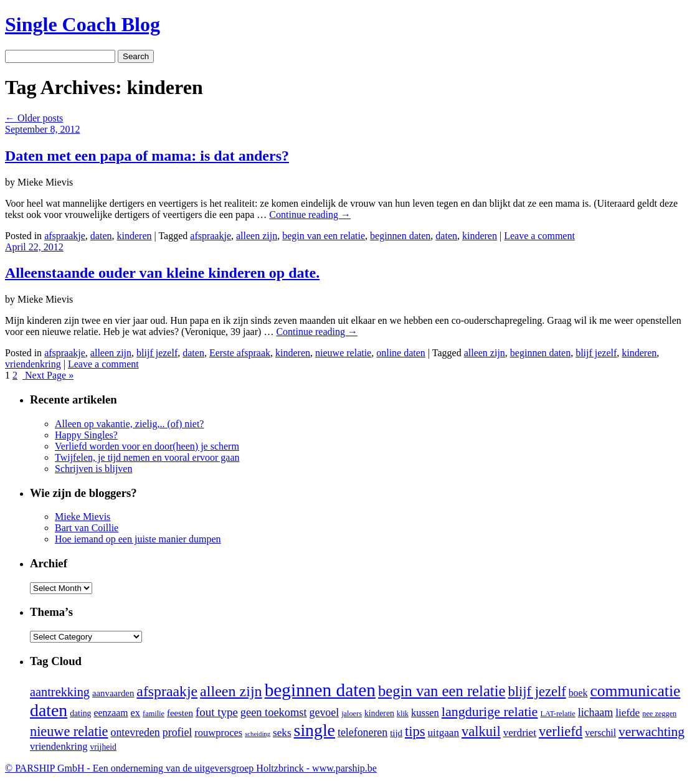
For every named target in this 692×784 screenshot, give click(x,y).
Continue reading (310, 215)
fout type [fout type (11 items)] (217, 712)
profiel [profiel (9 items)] (178, 732)
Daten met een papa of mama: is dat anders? (147, 156)
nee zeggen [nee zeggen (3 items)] (659, 714)
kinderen (135, 236)
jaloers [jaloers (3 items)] (352, 714)
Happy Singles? (86, 435)
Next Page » (48, 375)
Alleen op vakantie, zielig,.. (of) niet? (129, 424)
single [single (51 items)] (315, 730)
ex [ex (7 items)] (136, 713)
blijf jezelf (157, 353)
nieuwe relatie (343, 353)
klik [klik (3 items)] (403, 714)
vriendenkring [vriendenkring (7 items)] (59, 746)
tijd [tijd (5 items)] (396, 733)
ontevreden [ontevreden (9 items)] (135, 732)
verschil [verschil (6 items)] (600, 733)
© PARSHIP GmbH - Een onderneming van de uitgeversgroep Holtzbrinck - (191, 768)
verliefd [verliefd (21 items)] (561, 731)
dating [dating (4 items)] (80, 713)
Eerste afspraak (240, 353)
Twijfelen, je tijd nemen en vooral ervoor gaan (147, 457)
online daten (401, 353)
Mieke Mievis (83, 517)
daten (101, 236)
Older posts (34, 118)
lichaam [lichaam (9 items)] (595, 712)
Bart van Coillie (87, 528)
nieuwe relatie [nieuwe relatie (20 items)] (69, 731)
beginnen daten (400, 236)
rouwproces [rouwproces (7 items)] (218, 733)
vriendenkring (33, 364)
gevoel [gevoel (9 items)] (325, 712)
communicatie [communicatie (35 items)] (635, 691)
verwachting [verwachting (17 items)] (652, 732)
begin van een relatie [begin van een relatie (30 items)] (442, 691)
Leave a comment (539, 236)
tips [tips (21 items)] (415, 731)
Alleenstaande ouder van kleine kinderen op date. (162, 273)
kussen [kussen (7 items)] (425, 713)
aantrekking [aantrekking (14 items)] (60, 692)
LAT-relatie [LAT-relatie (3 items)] (557, 714)
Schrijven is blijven (93, 469)
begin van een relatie (324, 236)
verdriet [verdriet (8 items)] (520, 733)
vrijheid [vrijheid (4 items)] (103, 747)
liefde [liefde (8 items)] (628, 713)
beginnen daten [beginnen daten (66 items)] (320, 690)
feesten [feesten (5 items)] (180, 713)
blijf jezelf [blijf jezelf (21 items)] (537, 692)
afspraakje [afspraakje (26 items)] (167, 691)
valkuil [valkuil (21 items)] (481, 731)
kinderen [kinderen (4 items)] (379, 713)
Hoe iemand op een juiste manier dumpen (138, 539)
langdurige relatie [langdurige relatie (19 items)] (490, 711)
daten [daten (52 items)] (49, 710)
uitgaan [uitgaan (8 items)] (444, 733)
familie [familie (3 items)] (154, 714)
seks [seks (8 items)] (282, 733)
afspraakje (65, 236)
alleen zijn (257, 236)
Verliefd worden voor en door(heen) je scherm (147, 446)
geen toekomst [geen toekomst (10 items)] (274, 712)
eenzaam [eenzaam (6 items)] (111, 713)
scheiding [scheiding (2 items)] (258, 734)
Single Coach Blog (83, 24)
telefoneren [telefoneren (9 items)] (363, 732)
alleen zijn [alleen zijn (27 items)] (231, 691)
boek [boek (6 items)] (578, 693)
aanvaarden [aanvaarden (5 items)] (113, 693)
